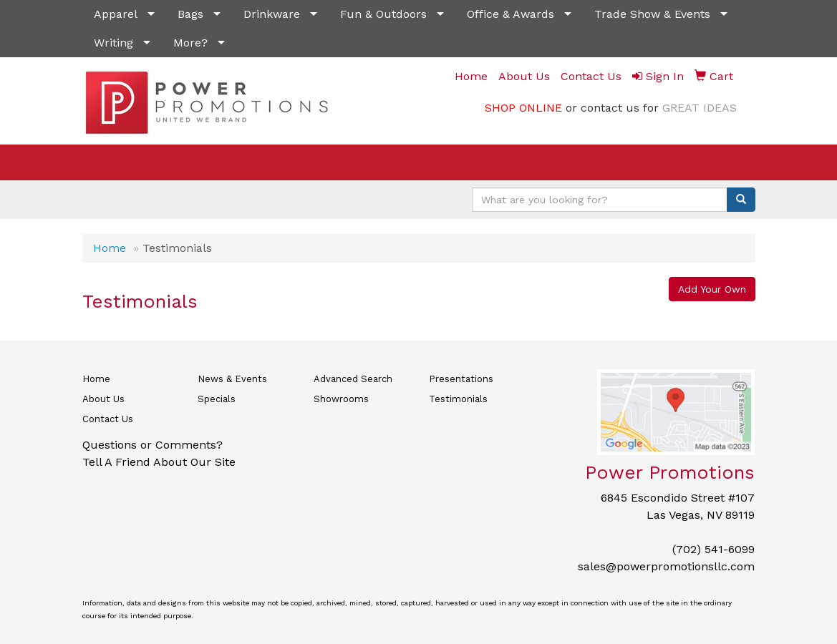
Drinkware (272, 14)
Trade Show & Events (652, 14)
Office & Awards (511, 14)
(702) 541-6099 (713, 549)
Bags (190, 14)
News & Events (232, 379)
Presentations (461, 379)
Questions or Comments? (153, 445)
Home (110, 248)
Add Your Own (712, 289)
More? (190, 43)
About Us (103, 399)
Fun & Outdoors (383, 14)
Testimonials (458, 399)
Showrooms (341, 399)
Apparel (116, 14)
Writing (113, 43)
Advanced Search (353, 379)
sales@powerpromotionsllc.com (666, 566)
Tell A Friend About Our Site (159, 462)
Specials (217, 399)
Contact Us (108, 419)
